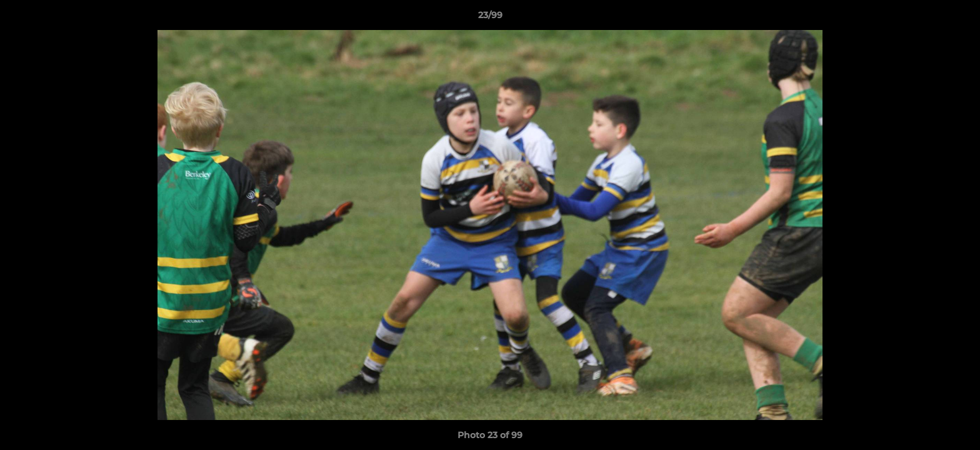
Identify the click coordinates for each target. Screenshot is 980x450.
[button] (957, 18)
